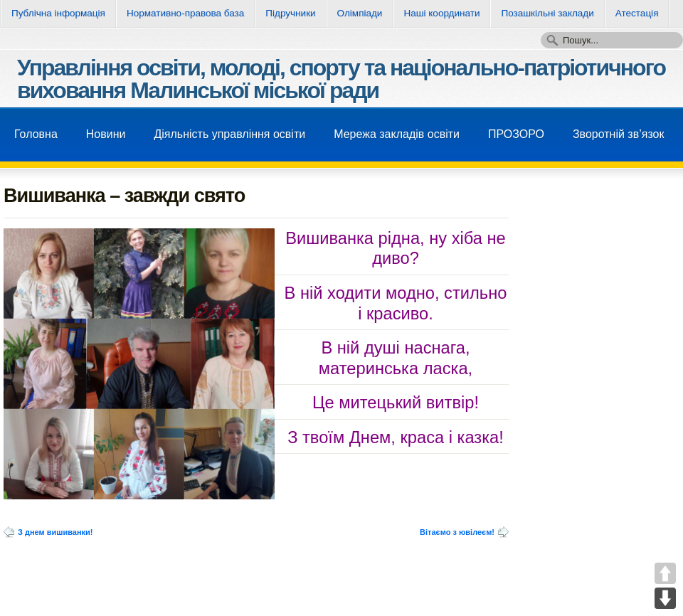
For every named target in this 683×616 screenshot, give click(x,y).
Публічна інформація (58, 13)
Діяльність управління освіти (229, 134)
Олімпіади (360, 13)
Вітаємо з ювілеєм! (457, 532)
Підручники (290, 13)
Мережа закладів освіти (397, 134)
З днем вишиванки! (55, 532)
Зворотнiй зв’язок (619, 134)
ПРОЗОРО (516, 134)
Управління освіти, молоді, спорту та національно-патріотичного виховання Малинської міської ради (341, 79)
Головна (36, 134)
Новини (106, 134)
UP (665, 573)
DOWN (665, 598)
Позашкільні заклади (547, 13)
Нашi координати (441, 13)
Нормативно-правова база (185, 13)
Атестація (637, 13)
